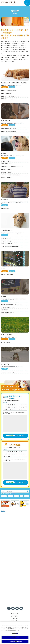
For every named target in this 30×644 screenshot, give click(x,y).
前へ (3, 504)
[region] (15, 633)
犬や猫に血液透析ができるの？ (8, 307)
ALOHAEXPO (15, 614)
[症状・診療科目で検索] (14, 491)
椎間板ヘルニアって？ (6, 238)
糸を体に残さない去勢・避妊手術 (9, 129)
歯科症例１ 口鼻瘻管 (6, 169)
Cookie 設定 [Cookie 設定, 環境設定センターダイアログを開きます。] (15, 633)
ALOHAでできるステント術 (8, 372)
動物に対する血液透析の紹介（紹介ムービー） (12, 304)
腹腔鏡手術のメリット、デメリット (9, 99)
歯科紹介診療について (6, 164)
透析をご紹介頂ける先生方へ (8, 313)
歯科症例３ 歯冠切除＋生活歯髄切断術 (10, 175)
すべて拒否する (15, 637)
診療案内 (3, 511)
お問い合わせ (15, 618)
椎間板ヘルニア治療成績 (7, 244)
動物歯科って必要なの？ (7, 161)
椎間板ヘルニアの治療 (6, 241)
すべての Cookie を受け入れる (15, 641)
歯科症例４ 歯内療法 (6, 178)
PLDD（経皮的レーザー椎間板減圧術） (10, 247)
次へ (27, 504)
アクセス (5, 402)
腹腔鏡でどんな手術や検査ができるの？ (10, 96)
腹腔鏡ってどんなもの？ (7, 93)
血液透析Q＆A (5, 310)
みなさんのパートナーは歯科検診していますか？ (12, 167)
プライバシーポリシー (15, 621)
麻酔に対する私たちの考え (7, 275)
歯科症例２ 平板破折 (6, 172)
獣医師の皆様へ (15, 616)
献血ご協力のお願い (6, 342)
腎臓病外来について (6, 208)
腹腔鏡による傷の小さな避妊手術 (9, 91)
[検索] (27, 491)
